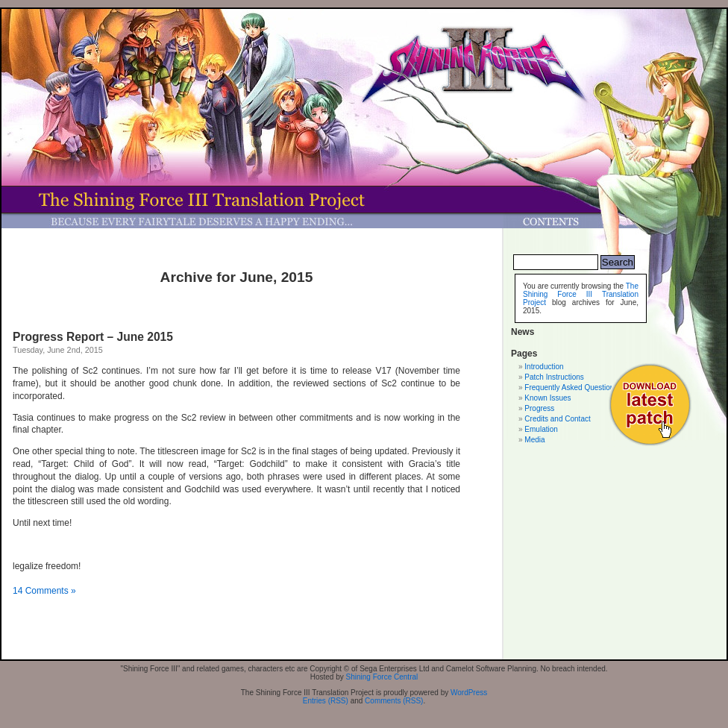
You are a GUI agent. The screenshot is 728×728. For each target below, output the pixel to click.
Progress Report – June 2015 (93, 337)
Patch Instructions (554, 377)
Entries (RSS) (326, 701)
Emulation (541, 429)
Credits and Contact (557, 419)
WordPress (469, 693)
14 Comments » (44, 591)
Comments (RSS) (394, 701)
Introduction (544, 367)
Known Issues (547, 398)
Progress (539, 408)
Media (534, 440)
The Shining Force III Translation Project (581, 294)
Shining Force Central (382, 677)
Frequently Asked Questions (571, 387)
